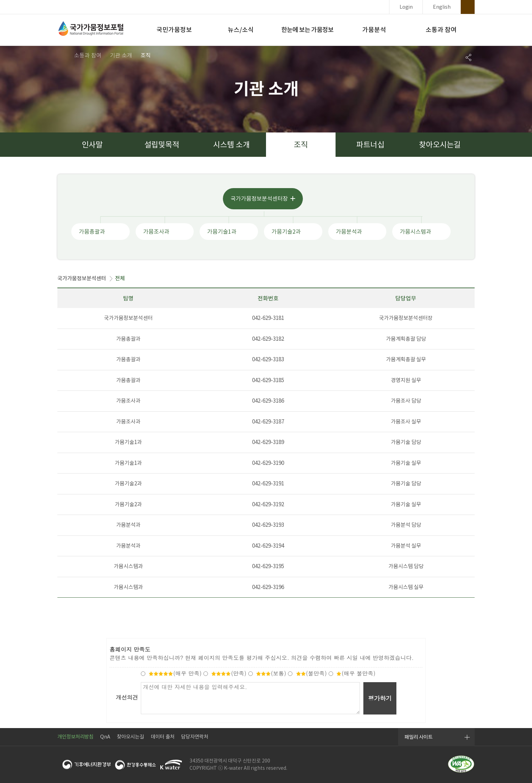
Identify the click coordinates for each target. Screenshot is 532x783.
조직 (146, 55)
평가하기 (380, 698)
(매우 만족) (175, 673)
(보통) (271, 673)
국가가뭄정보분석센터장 (259, 199)
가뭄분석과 (349, 232)
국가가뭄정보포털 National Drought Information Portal (91, 28)
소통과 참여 (88, 55)
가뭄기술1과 (222, 232)
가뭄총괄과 (92, 232)
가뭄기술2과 (286, 232)
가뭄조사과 (156, 232)
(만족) (229, 673)
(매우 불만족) (356, 673)
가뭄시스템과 (416, 232)
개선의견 (127, 697)
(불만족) (311, 673)
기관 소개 (121, 55)
